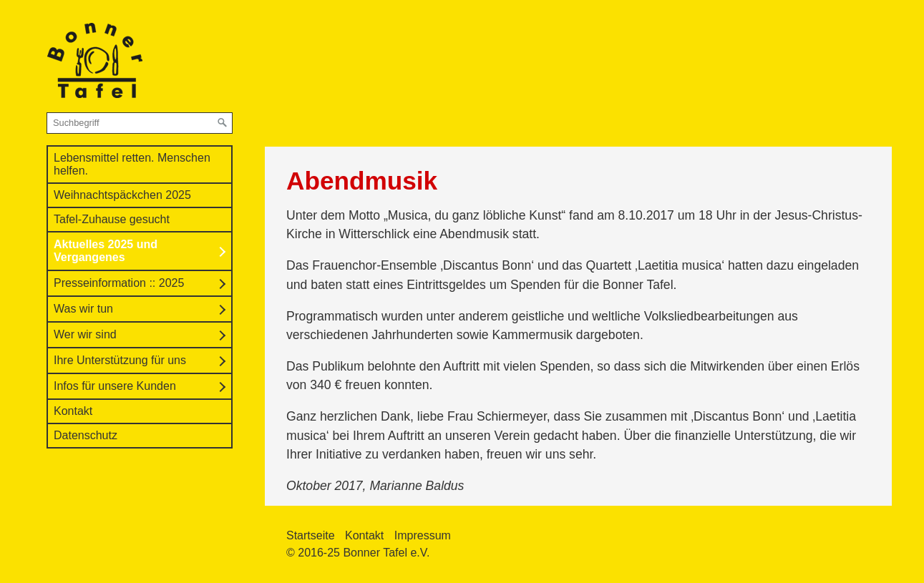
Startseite (311, 535)
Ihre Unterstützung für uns (120, 360)
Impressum (423, 535)
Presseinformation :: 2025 (119, 283)
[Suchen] (223, 123)
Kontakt (73, 411)
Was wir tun (83, 309)
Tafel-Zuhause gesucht (112, 219)
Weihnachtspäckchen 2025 (122, 195)
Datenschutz (86, 435)
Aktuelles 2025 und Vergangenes (106, 251)
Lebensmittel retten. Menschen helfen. (132, 164)
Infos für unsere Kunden (115, 386)
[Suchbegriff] (140, 123)
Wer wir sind (85, 334)
